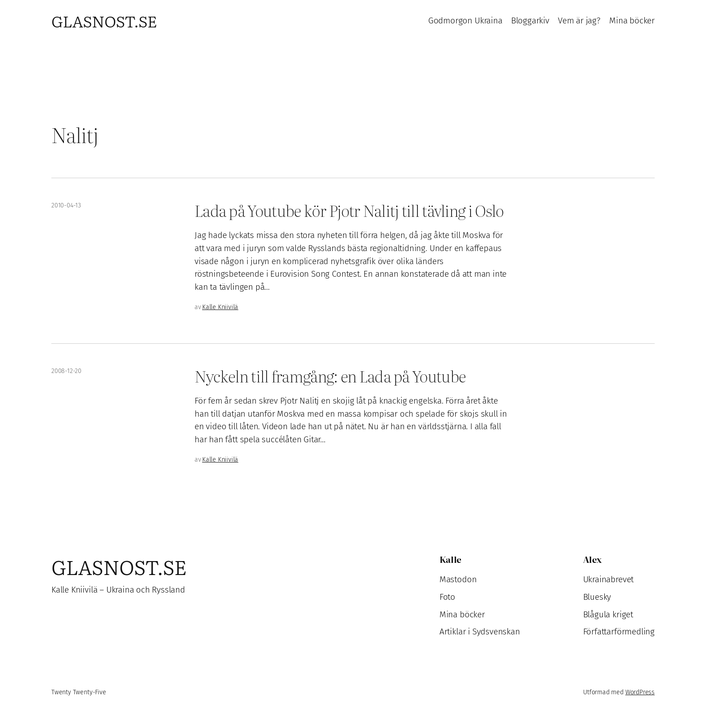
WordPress (640, 692)
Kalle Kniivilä (220, 307)
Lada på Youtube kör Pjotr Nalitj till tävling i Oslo (349, 211)
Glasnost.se (104, 21)
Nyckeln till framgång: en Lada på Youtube (330, 376)
